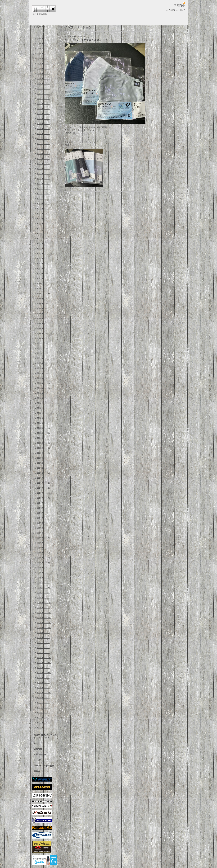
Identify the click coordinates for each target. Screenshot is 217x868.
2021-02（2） (43, 278)
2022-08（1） (43, 208)
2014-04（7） (43, 683)
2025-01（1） (43, 84)
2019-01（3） (43, 398)
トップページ (40, 27)
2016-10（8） (43, 533)
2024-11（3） (43, 94)
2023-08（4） (43, 159)
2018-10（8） (43, 413)
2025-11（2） (43, 49)
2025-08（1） (43, 59)
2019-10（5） (43, 353)
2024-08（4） (43, 109)
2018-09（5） (43, 418)
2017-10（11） (44, 473)
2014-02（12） (44, 693)
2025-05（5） (43, 69)
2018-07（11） (44, 428)
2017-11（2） (43, 468)
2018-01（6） (43, 458)
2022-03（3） (43, 223)
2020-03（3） (43, 328)
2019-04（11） (44, 383)
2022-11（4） (43, 193)
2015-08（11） (44, 603)
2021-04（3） (43, 268)
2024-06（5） (43, 119)
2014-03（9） (43, 688)
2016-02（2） (43, 573)
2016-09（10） (44, 538)
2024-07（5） (43, 114)
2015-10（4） (43, 593)
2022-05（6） (43, 213)
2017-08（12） (44, 483)
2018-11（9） (43, 408)
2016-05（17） (44, 558)
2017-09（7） (43, 478)
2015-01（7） (43, 638)
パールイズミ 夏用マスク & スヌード (86, 40)
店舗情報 (38, 749)
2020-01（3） (43, 338)
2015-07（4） (43, 608)
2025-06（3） (43, 64)
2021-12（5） (43, 228)
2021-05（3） (43, 263)
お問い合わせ (40, 755)
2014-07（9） (43, 668)
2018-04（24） (44, 443)
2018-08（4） (43, 423)
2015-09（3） (43, 598)
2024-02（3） (43, 134)
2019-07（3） (43, 368)
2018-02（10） (44, 453)
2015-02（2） (43, 633)
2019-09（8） (43, 358)
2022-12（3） (43, 189)
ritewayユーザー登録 (44, 766)
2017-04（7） (43, 503)
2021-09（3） (43, 243)
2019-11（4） (43, 348)
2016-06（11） (44, 553)
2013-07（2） (43, 727)
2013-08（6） (43, 722)
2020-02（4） (43, 333)
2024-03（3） (43, 129)
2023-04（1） (43, 179)
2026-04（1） (43, 39)
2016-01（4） (43, 578)
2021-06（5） (43, 258)
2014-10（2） (43, 653)
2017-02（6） (43, 513)
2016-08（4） (43, 543)
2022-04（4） (43, 218)
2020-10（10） (44, 293)
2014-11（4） (43, 648)
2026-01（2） (43, 44)
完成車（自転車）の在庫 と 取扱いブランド (45, 736)
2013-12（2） (43, 703)
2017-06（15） (44, 493)
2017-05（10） (44, 498)
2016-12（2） (43, 523)
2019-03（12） (44, 388)
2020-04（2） (43, 323)
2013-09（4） (43, 717)
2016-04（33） (44, 563)
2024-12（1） (43, 89)
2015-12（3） (43, 583)
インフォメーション (43, 32)
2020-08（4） (43, 303)
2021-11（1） (43, 233)
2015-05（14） (44, 618)
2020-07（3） (43, 308)
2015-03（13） (44, 628)
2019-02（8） (43, 393)
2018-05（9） (43, 438)
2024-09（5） (43, 104)
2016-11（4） (43, 528)
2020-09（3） (43, 298)
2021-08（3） (43, 248)
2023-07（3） (43, 164)
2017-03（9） (43, 508)
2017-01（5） (43, 518)
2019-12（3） (43, 343)
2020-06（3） (43, 313)
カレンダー (39, 743)
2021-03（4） (43, 273)
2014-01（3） (43, 698)
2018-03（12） (44, 448)
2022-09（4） (43, 203)
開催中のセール (41, 771)
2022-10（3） (43, 198)
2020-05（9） (43, 318)
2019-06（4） (43, 373)
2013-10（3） (43, 712)
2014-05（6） (43, 678)
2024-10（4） (43, 99)
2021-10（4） (43, 238)
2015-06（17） (44, 613)
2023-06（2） (43, 169)
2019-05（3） (43, 378)
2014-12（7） (43, 643)
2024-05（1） (43, 124)
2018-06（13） (44, 433)
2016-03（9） (43, 568)
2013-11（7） (43, 708)
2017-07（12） (44, 488)
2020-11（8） (43, 288)
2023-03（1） (43, 184)
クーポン (38, 760)
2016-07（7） (43, 548)
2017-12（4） (43, 463)
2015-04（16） (44, 623)
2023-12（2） (43, 139)
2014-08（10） (44, 663)
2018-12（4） (43, 403)
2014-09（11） (44, 658)
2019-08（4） (43, 363)
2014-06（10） (44, 673)
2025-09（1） (43, 54)
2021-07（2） (43, 253)
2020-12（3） (43, 283)
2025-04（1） (43, 74)
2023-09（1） (43, 154)
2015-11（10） (44, 588)
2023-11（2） (43, 144)
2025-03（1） (43, 79)
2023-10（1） (43, 149)
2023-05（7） (43, 174)
